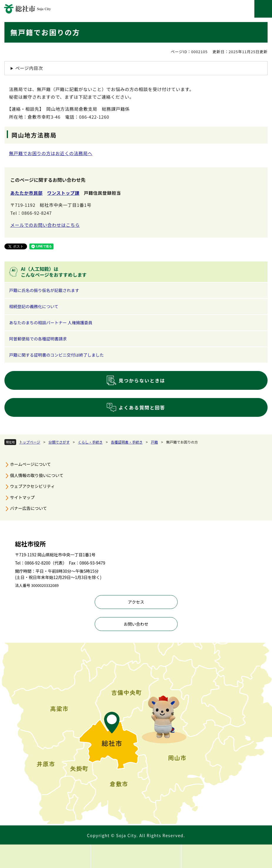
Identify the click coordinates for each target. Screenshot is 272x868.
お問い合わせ (136, 624)
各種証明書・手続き (127, 442)
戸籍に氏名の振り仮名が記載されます (44, 290)
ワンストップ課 (63, 193)
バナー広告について (29, 508)
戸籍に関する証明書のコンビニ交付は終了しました (56, 355)
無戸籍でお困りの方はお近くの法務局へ (51, 153)
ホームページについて (30, 464)
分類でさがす (59, 442)
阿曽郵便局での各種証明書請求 (38, 339)
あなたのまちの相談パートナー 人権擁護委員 (51, 323)
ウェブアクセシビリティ (32, 486)
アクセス (136, 602)
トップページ (30, 442)
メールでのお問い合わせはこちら (45, 225)
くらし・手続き (90, 442)
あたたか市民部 (26, 193)
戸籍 (154, 442)
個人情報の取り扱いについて (37, 475)
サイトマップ (22, 497)
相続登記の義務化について (34, 306)
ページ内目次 (29, 68)
